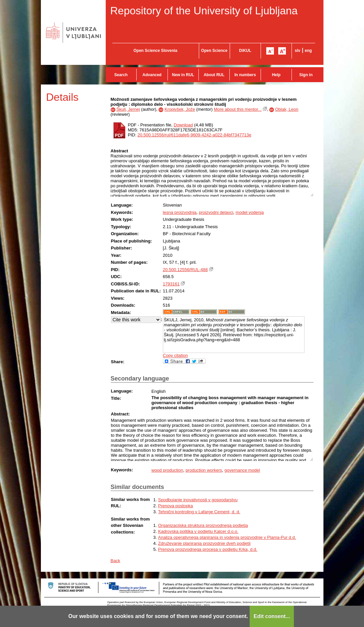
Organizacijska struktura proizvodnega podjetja (203, 525)
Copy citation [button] (175, 355)
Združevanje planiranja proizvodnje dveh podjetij (204, 543)
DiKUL (245, 51)
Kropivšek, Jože (180, 109)
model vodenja (250, 212)
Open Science (214, 51)
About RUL (214, 75)
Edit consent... (272, 616)
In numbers (245, 75)
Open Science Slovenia (155, 51)
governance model (242, 470)
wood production (167, 470)
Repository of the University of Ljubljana (204, 11)
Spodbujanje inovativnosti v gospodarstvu (198, 500)
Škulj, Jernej (128, 109)
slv (298, 51)
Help (276, 75)
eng (308, 51)
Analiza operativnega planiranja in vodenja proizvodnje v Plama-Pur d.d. (227, 537)
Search (121, 75)
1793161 (171, 284)
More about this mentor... (238, 109)
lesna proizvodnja (180, 212)
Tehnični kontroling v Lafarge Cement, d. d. (199, 512)
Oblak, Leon (287, 109)
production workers (204, 470)
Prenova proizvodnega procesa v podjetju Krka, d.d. (208, 549)
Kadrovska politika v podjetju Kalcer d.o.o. (198, 531)
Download (183, 125)
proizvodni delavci (216, 212)
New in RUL (183, 75)
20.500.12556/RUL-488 (185, 270)
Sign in (306, 75)
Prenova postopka (176, 506)
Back (116, 561)
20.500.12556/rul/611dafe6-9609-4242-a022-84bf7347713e (194, 135)
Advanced (152, 75)
